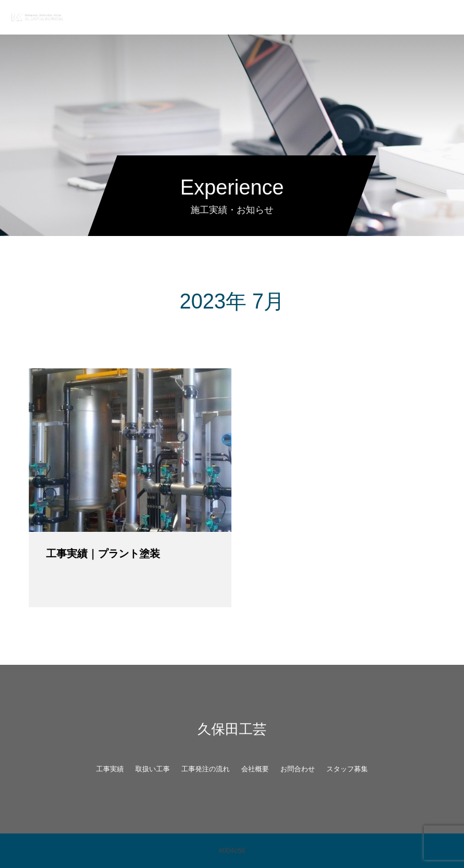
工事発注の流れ (206, 769)
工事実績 (110, 769)
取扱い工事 (153, 769)
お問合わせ (298, 769)
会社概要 (255, 769)
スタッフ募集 (347, 769)
